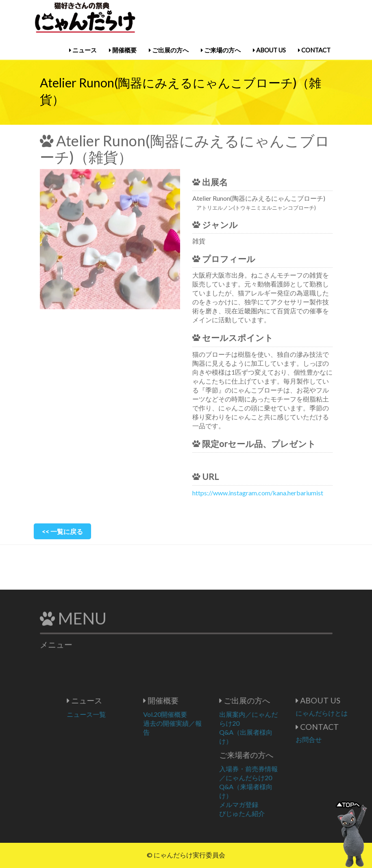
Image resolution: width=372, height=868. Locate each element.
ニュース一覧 (102, 714)
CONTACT (314, 50)
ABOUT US (269, 50)
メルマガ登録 (255, 804)
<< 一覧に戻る (62, 531)
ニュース (83, 50)
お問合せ (324, 739)
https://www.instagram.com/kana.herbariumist (258, 493)
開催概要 (123, 50)
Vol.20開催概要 (181, 714)
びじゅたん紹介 (258, 813)
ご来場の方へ (221, 50)
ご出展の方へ (169, 50)
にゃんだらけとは (337, 713)
